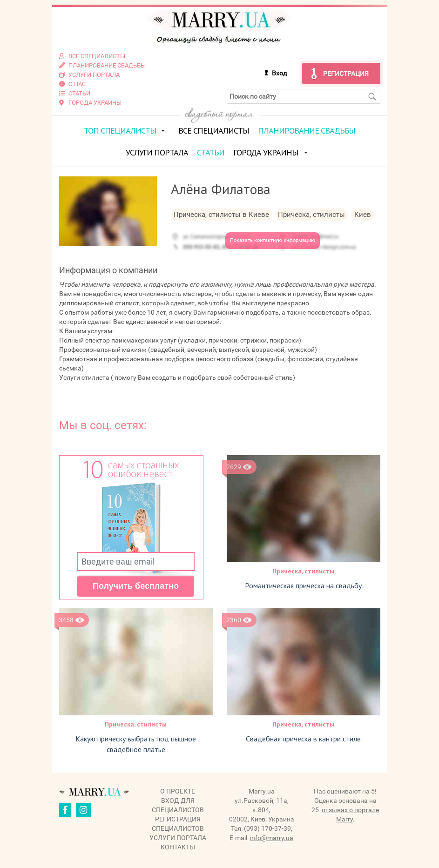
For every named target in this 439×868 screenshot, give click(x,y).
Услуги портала (157, 152)
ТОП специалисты (120, 131)
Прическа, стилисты (303, 571)
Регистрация (346, 74)
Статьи (211, 152)
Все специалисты (214, 131)
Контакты (178, 847)
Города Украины (266, 152)
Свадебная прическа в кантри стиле (303, 739)
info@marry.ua (272, 838)
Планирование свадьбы (307, 131)
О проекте (178, 791)
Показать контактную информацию (273, 240)
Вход (279, 73)
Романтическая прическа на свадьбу (303, 585)
